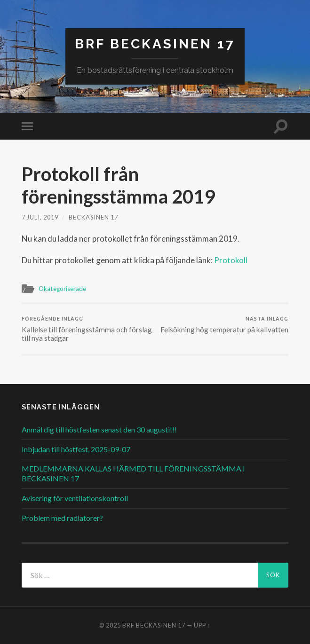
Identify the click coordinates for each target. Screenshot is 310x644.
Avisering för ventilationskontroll (75, 498)
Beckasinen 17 (93, 217)
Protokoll (231, 260)
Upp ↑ (202, 625)
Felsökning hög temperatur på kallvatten (224, 325)
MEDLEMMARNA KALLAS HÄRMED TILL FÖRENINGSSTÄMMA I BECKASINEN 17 (133, 473)
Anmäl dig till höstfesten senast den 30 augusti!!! (99, 429)
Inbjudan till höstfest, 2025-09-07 (76, 449)
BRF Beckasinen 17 (155, 44)
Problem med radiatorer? (62, 518)
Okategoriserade (62, 289)
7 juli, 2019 (40, 217)
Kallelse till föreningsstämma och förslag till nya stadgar (87, 329)
